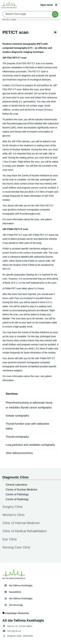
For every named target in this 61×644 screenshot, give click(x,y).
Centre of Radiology (17, 499)
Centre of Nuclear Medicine (21, 490)
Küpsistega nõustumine (16, 613)
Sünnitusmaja (16, 605)
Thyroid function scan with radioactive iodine (27, 426)
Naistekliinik (15, 592)
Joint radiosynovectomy (19, 453)
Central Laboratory (17, 485)
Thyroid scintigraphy (17, 437)
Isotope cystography (17, 416)
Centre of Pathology (17, 494)
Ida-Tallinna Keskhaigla (21, 585)
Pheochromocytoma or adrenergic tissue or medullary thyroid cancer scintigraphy (29, 405)
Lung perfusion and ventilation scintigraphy (30, 445)
